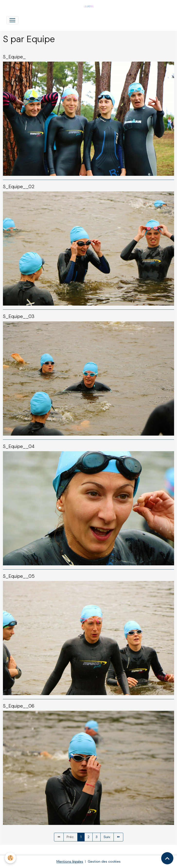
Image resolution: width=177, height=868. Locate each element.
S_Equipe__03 (19, 316)
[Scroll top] (167, 858)
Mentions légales (70, 861)
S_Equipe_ (14, 57)
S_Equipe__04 (19, 446)
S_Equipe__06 (19, 706)
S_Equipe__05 (19, 576)
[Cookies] (10, 858)
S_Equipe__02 (19, 187)
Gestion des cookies (104, 861)
